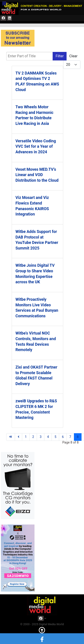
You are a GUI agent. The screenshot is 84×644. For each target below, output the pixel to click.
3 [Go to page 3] (41, 437)
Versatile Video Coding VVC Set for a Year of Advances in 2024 (36, 146)
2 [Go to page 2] (33, 437)
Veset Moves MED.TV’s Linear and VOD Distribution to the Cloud (37, 175)
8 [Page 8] (78, 437)
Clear (73, 56)
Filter (60, 56)
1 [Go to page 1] (26, 437)
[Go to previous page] (18, 437)
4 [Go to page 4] (48, 437)
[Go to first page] (11, 437)
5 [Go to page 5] (55, 437)
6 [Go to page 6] (63, 437)
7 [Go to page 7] (70, 437)
